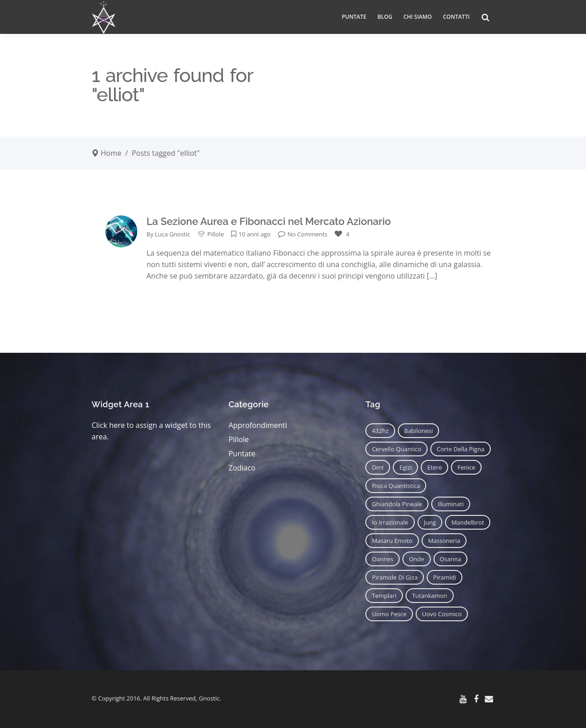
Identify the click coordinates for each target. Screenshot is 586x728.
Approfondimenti (258, 425)
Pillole (216, 234)
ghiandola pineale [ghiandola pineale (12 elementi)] (397, 504)
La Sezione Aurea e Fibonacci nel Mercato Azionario (269, 221)
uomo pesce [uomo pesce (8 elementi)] (389, 614)
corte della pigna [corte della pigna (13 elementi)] (461, 449)
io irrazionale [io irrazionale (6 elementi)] (390, 522)
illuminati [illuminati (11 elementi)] (451, 504)
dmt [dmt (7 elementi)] (378, 467)
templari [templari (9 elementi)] (384, 596)
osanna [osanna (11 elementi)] (451, 559)
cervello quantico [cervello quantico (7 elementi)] (396, 449)
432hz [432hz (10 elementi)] (380, 431)
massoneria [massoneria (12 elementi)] (444, 541)
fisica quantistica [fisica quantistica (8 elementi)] (396, 486)
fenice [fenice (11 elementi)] (466, 467)
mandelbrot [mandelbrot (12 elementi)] (468, 522)
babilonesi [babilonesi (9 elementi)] (419, 431)
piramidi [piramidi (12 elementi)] (445, 577)
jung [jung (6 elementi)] (430, 522)
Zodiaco (242, 468)
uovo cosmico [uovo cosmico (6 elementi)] (442, 614)
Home (111, 153)
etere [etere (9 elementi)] (434, 467)
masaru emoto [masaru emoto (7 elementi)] (392, 541)
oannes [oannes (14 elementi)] (383, 559)
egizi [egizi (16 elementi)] (405, 467)
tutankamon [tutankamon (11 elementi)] (430, 596)
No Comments (303, 234)
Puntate (242, 454)
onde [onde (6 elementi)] (416, 559)
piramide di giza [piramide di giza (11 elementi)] (395, 577)
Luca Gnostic (172, 234)
